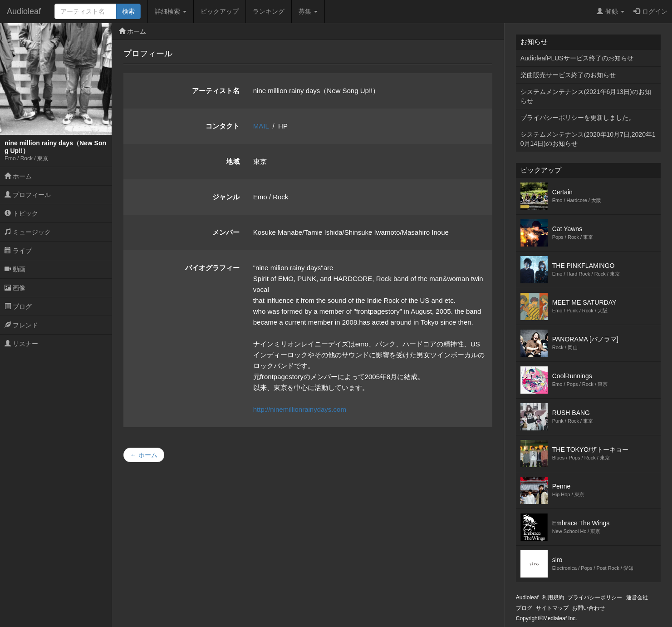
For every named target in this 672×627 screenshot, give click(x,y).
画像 (15, 288)
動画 (15, 269)
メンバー (226, 232)
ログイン (650, 11)
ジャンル (226, 197)
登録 (611, 11)
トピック (21, 213)
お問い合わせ (589, 608)
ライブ (18, 251)
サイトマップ (552, 608)
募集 (308, 11)
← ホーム (144, 455)
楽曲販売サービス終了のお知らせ (568, 75)
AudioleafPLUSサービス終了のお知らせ (577, 58)
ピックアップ (220, 11)
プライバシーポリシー (595, 597)
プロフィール (28, 195)
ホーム (18, 176)
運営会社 (637, 597)
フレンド (21, 325)
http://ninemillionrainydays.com (300, 409)
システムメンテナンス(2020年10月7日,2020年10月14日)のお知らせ (588, 139)
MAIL (261, 126)
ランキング (269, 11)
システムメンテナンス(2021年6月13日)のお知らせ (586, 96)
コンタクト (223, 126)
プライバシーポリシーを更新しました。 (578, 118)
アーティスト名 (216, 91)
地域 (233, 161)
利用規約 (553, 597)
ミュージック (28, 232)
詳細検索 (171, 11)
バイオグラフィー (212, 268)
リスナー (21, 344)
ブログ (18, 306)
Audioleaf (24, 11)
